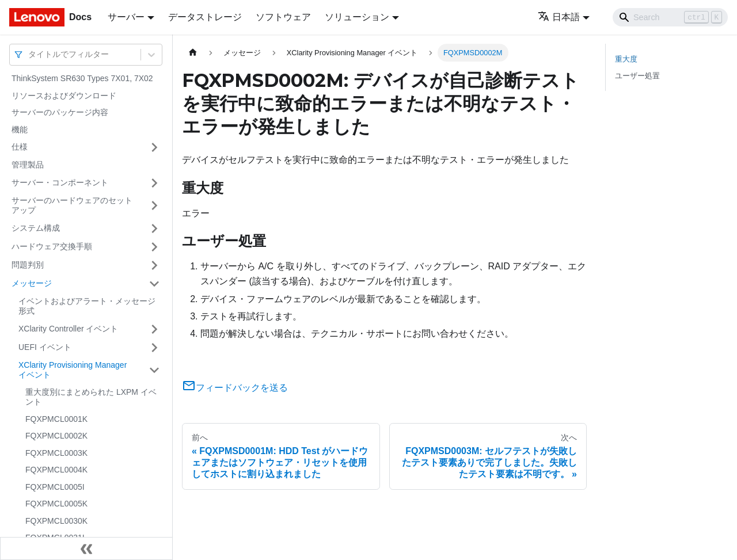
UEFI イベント (45, 347)
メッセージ (32, 283)
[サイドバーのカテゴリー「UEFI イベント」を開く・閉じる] (154, 348)
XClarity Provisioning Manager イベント (73, 370)
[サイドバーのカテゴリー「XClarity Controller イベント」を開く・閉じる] (154, 329)
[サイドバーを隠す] (86, 548)
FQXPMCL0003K (56, 453)
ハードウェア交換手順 (52, 246)
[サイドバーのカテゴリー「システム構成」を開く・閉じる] (154, 228)
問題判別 (28, 265)
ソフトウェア (283, 17)
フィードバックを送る (235, 388)
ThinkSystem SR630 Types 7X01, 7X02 (82, 78)
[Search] (670, 17)
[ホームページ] (193, 53)
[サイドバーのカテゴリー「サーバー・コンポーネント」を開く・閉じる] (154, 183)
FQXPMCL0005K (56, 504)
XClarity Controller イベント (68, 329)
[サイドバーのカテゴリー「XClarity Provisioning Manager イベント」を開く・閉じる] (154, 370)
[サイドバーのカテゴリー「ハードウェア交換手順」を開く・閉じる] (154, 247)
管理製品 (28, 165)
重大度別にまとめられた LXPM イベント (91, 397)
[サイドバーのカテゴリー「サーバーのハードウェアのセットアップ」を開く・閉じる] (154, 206)
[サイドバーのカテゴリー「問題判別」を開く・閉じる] (154, 265)
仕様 (20, 147)
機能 (20, 129)
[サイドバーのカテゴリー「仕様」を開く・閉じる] (154, 147)
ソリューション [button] (357, 17)
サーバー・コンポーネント (60, 182)
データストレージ (205, 17)
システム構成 (36, 228)
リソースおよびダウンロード (64, 96)
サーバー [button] (126, 17)
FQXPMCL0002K (56, 436)
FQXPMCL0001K (56, 419)
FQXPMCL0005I (55, 487)
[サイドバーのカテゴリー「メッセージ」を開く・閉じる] (154, 284)
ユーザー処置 (637, 76)
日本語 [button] (559, 17)
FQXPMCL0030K (56, 521)
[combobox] (29, 54)
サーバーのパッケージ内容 (60, 112)
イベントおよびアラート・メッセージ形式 (87, 306)
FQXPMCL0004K (56, 470)
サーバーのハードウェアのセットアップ (72, 205)
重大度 (626, 59)
